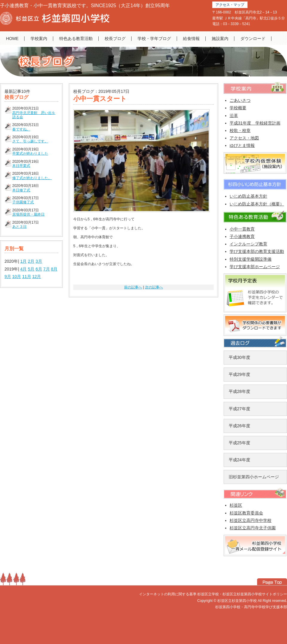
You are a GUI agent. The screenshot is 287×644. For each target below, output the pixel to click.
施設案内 (220, 39)
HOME (12, 39)
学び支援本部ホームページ (255, 267)
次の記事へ (154, 287)
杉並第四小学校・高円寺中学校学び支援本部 (251, 607)
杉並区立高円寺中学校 (251, 520)
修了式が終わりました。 (32, 178)
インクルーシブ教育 (248, 244)
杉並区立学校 (208, 594)
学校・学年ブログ (154, 39)
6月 (39, 269)
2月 (31, 261)
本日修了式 (21, 190)
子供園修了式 (23, 202)
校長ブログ (115, 39)
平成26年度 (239, 426)
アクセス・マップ (230, 5)
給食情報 (191, 39)
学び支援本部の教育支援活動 (257, 251)
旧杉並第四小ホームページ (254, 477)
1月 (24, 261)
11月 (27, 276)
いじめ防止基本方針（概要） (257, 204)
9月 (8, 276)
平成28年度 (239, 391)
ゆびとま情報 (242, 145)
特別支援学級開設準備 (251, 259)
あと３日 (19, 227)
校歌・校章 (240, 130)
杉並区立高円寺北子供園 (253, 528)
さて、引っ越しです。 (30, 141)
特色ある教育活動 (76, 39)
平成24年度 (239, 460)
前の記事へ (133, 287)
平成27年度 (239, 409)
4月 (24, 269)
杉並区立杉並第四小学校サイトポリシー (255, 594)
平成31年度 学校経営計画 (255, 123)
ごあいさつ (240, 100)
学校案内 (39, 39)
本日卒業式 (21, 166)
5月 (31, 269)
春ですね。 (21, 129)
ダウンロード (253, 39)
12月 (37, 276)
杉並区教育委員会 (246, 513)
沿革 (234, 116)
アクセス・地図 (244, 138)
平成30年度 (239, 357)
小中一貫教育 (242, 229)
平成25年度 (239, 443)
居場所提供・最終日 (28, 214)
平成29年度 (239, 374)
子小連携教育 (242, 236)
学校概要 (238, 108)
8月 (54, 269)
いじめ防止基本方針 (248, 196)
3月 (39, 261)
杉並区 (236, 505)
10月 (17, 276)
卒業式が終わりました (30, 153)
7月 (47, 269)
